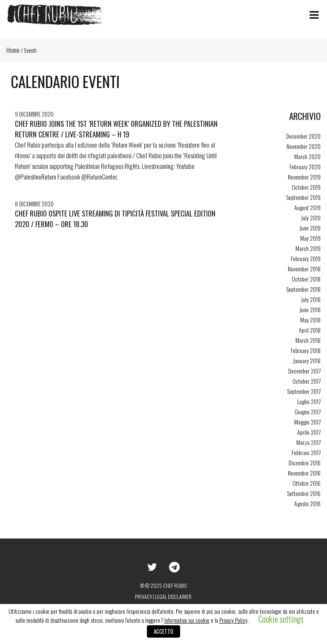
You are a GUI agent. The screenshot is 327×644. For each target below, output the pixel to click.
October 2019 (306, 187)
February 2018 (306, 350)
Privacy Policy (233, 620)
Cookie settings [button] (281, 619)
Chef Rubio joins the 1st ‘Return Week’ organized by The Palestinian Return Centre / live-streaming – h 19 (116, 129)
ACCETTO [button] (163, 631)
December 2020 (303, 136)
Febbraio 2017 (306, 452)
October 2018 (306, 279)
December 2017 (304, 371)
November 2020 (304, 146)
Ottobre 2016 (307, 483)
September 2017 (304, 391)
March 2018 (308, 340)
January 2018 (307, 360)
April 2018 (310, 330)
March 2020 (307, 156)
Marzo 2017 (308, 442)
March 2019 (308, 248)
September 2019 (303, 197)
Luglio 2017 (309, 401)
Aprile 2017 (309, 432)
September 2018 (303, 289)
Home (13, 50)
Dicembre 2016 (305, 463)
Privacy (143, 597)
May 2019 (310, 238)
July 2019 (311, 218)
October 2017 (307, 381)
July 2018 (311, 299)
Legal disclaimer (173, 597)
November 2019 (304, 177)
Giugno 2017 (308, 412)
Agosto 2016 (307, 503)
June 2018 (310, 309)
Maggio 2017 (307, 422)
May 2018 (310, 320)
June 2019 (310, 228)
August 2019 (307, 207)
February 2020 (305, 167)
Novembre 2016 (304, 473)
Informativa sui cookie (187, 620)
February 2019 (306, 258)
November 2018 (304, 269)
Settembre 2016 (304, 493)
